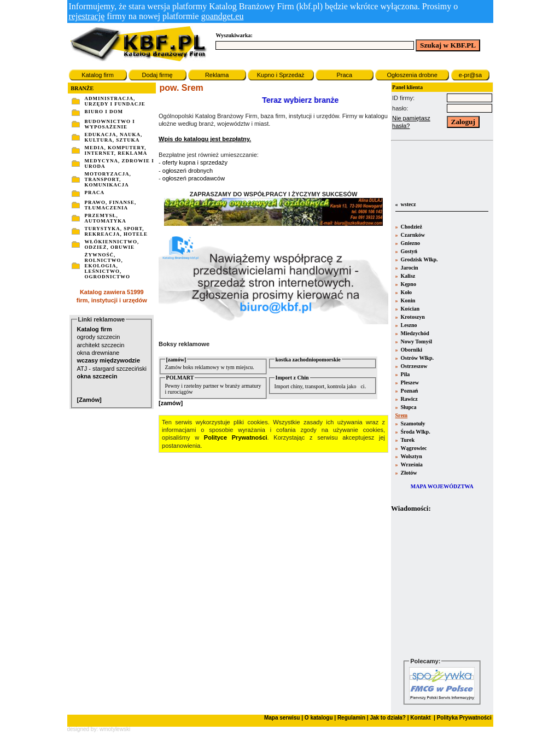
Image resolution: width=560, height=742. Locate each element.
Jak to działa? (388, 718)
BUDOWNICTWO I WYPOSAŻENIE (110, 124)
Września (411, 465)
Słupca (408, 407)
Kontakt (420, 718)
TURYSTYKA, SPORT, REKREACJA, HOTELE (116, 231)
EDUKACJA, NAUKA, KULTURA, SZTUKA (114, 137)
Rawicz (409, 399)
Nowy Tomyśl (416, 341)
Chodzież (411, 227)
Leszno (408, 325)
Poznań (409, 391)
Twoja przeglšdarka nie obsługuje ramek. (442, 585)
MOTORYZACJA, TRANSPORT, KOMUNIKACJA (108, 179)
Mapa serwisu (282, 718)
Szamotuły (412, 423)
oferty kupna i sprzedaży (195, 162)
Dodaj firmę (157, 75)
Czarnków (412, 235)
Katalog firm (98, 75)
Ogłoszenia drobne (412, 75)
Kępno (408, 284)
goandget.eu (223, 16)
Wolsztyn (411, 456)
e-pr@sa (470, 75)
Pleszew (409, 382)
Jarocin (409, 268)
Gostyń (408, 251)
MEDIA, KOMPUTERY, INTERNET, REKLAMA (116, 150)
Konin (407, 300)
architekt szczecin (101, 345)
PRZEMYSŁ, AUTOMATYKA (106, 218)
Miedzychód (414, 333)
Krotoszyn (412, 317)
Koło (406, 292)
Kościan (409, 309)
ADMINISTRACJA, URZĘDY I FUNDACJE (115, 101)
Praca (344, 75)
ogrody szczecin (99, 337)
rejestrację (87, 16)
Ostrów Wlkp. (416, 358)
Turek (407, 440)
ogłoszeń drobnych (188, 171)
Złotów (408, 473)
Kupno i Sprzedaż (281, 75)
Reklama (217, 75)
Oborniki (411, 350)
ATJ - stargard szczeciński (112, 369)
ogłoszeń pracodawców (194, 178)
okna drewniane (98, 353)
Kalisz (407, 276)
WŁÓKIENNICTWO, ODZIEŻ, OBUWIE (112, 244)
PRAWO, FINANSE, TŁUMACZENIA (111, 205)
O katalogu (319, 718)
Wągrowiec (413, 448)
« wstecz (405, 204)
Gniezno (410, 243)
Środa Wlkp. (415, 432)
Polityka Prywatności (463, 718)
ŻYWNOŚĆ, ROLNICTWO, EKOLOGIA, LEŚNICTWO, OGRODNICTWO (108, 266)
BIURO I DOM (104, 112)
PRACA (95, 192)
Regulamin (351, 718)
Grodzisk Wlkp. (419, 259)
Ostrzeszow (413, 366)
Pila (404, 374)
